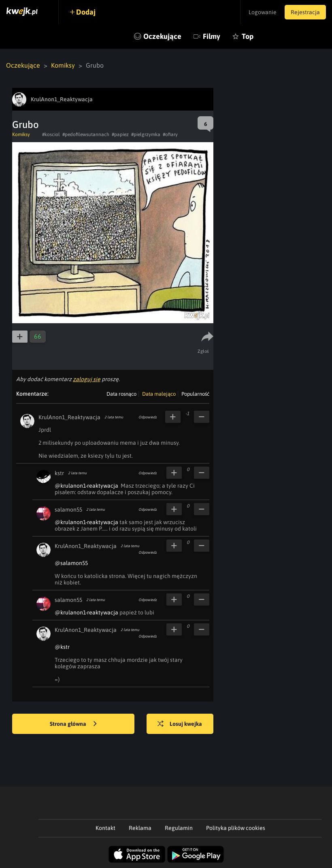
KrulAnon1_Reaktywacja (69, 417)
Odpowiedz (148, 417)
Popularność (195, 394)
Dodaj (86, 12)
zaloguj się (87, 379)
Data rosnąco (121, 394)
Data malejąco (159, 394)
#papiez (120, 134)
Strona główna (73, 724)
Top (248, 36)
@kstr (62, 647)
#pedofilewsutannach (86, 134)
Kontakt (105, 828)
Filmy (212, 36)
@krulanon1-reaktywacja (86, 486)
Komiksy (63, 65)
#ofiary (170, 134)
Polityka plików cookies (236, 828)
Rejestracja (305, 12)
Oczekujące (162, 36)
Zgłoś (203, 351)
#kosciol (51, 134)
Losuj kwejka (180, 724)
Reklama (140, 828)
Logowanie (263, 12)
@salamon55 (71, 563)
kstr (59, 473)
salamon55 (68, 510)
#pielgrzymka (146, 134)
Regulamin (179, 828)
